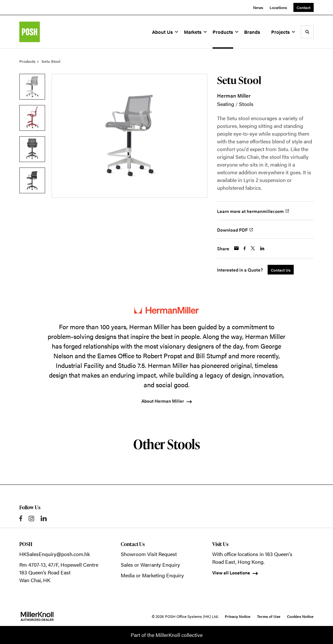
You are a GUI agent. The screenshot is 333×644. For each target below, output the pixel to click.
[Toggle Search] (307, 32)
